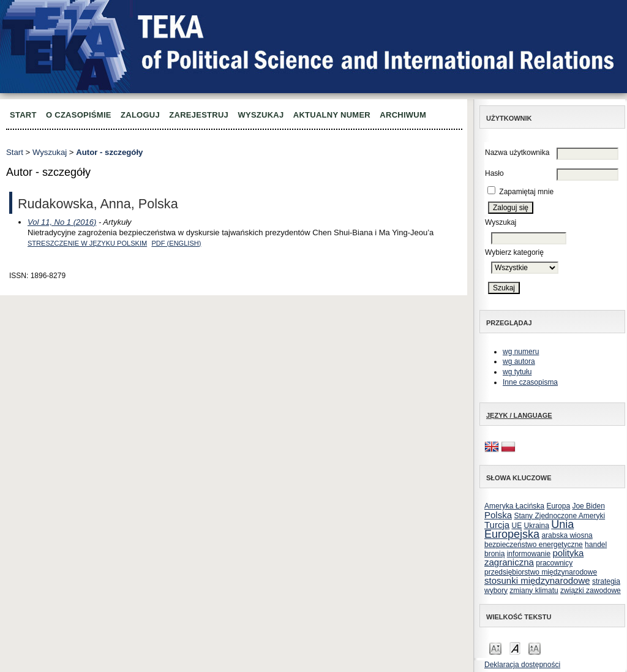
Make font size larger (535, 648)
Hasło (494, 173)
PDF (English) (176, 243)
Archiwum (403, 115)
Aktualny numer (332, 115)
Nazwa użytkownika (517, 153)
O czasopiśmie (79, 115)
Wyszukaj (261, 115)
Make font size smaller (495, 648)
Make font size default (515, 648)
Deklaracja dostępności (522, 665)
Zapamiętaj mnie (526, 192)
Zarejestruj (199, 115)
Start (23, 115)
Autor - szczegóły (109, 152)
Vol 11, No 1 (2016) (62, 222)
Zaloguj (140, 115)
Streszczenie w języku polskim (87, 243)
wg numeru (521, 352)
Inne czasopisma (530, 382)
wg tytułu (517, 372)
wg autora (519, 361)
